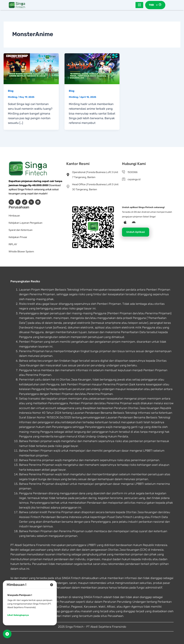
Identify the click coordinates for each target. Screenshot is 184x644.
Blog (11, 91)
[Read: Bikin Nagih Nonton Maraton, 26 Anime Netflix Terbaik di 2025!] (31, 68)
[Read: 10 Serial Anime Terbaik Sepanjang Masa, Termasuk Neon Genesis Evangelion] (92, 68)
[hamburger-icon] (139, 5)
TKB (153, 5)
